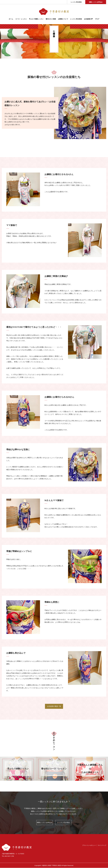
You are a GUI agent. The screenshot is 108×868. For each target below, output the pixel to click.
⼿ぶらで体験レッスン (36, 19)
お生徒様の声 (88, 19)
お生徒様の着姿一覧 (54, 706)
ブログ (97, 19)
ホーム (11, 19)
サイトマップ (102, 845)
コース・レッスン (21, 19)
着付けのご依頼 (51, 19)
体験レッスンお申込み (96, 2)
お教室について (63, 19)
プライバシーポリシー (89, 845)
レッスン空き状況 (76, 2)
